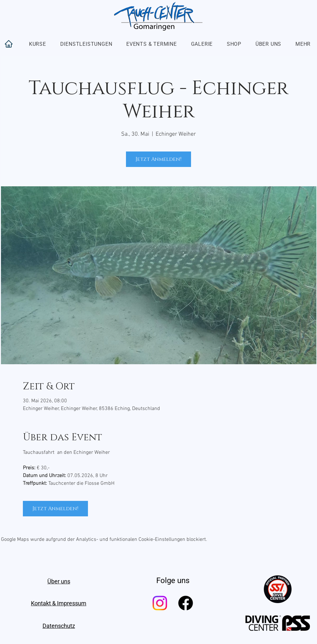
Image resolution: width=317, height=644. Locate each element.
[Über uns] (59, 581)
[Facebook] (186, 603)
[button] (38, 44)
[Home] (9, 44)
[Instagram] (160, 603)
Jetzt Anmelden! (158, 159)
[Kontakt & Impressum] (59, 603)
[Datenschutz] (59, 626)
